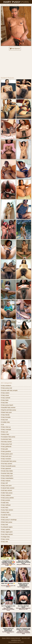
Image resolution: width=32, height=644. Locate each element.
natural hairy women (8, 488)
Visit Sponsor (15, 49)
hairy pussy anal (6, 388)
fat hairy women (6, 442)
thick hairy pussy (7, 522)
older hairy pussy (7, 493)
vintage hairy (5, 537)
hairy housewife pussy (8, 466)
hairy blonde (5, 415)
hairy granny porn (7, 454)
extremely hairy (6, 439)
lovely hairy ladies (7, 471)
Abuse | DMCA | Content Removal (11, 638)
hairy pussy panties (7, 498)
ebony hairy (5, 434)
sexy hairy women (7, 510)
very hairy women (7, 534)
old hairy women (6, 490)
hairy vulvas (5, 539)
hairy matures (6, 481)
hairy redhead (6, 505)
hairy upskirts (6, 529)
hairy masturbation (7, 478)
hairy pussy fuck (6, 444)
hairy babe (5, 400)
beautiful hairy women (8, 408)
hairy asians (5, 393)
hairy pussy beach (7, 405)
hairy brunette (6, 417)
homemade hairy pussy (9, 461)
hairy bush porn (6, 456)
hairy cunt (4, 432)
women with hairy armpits (9, 390)
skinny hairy (5, 512)
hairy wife (4, 542)
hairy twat (4, 525)
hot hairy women (6, 464)
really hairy (5, 503)
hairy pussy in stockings (9, 520)
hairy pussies (5, 500)
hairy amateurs (6, 386)
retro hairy (5, 507)
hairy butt (4, 420)
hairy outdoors (6, 495)
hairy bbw (4, 403)
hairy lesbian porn (7, 476)
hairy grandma (6, 451)
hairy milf (4, 483)
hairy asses (5, 395)
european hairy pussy (8, 437)
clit (2, 425)
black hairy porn (6, 412)
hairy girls (4, 449)
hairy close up (6, 427)
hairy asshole (6, 398)
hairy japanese (6, 468)
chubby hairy (5, 422)
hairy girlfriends (6, 447)
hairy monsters (6, 459)
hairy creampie (6, 429)
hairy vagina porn (7, 532)
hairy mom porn (6, 486)
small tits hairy (6, 515)
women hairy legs (7, 473)
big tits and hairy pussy (8, 410)
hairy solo (4, 517)
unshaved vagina (7, 527)
